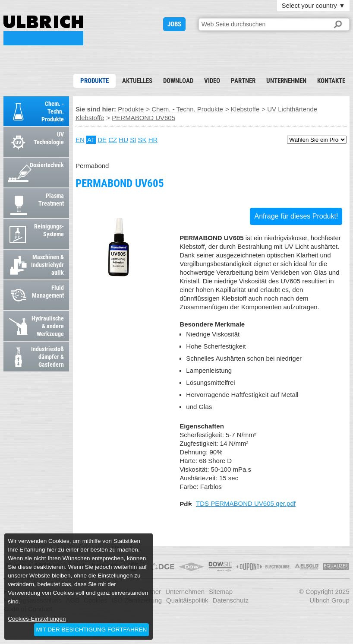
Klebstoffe (245, 109)
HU (123, 140)
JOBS (174, 24)
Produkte (95, 81)
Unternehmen (286, 81)
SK (142, 140)
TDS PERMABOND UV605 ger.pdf (246, 503)
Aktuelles (137, 81)
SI (133, 140)
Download (178, 81)
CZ (113, 140)
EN (80, 140)
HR (153, 140)
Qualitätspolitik (187, 600)
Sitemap (221, 592)
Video (212, 81)
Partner (243, 81)
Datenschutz (231, 600)
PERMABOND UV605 (43, 30)
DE (102, 140)
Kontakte (331, 81)
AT (91, 140)
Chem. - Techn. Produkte (187, 109)
